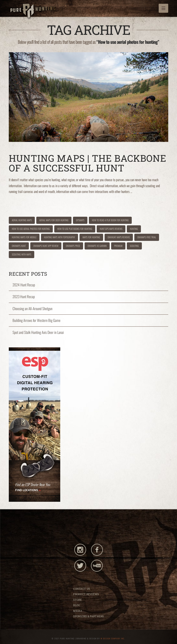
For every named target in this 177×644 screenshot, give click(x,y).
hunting (134, 229)
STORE (77, 600)
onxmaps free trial (147, 237)
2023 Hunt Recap (24, 297)
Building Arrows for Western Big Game (36, 320)
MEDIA (78, 611)
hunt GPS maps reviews (111, 229)
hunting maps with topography (59, 237)
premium (118, 246)
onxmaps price (73, 246)
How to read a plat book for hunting (110, 220)
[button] (163, 8)
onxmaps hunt (19, 246)
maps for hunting (91, 237)
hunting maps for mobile (24, 237)
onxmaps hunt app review (46, 246)
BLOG (77, 605)
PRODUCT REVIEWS (86, 594)
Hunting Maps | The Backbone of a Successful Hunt (88, 163)
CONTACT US (82, 589)
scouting (134, 246)
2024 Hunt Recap (24, 285)
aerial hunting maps (22, 220)
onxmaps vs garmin (97, 246)
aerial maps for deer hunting (54, 220)
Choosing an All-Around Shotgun (32, 309)
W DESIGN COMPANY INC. (113, 638)
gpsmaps (80, 220)
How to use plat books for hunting (75, 229)
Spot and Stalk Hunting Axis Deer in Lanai (38, 332)
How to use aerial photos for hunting (31, 229)
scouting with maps (22, 254)
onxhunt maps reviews (119, 237)
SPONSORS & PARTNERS (88, 616)
